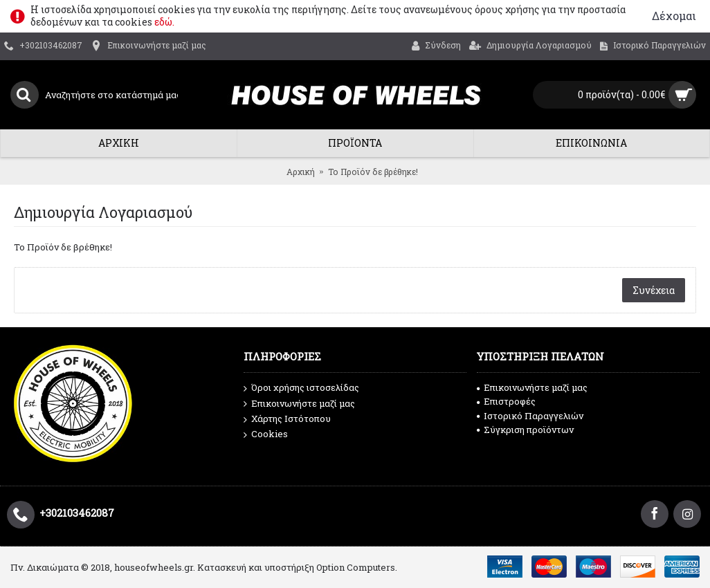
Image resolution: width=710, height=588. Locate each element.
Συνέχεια (654, 290)
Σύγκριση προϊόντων (525, 430)
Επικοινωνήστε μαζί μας (299, 404)
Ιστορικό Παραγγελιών (530, 416)
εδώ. (164, 22)
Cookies (266, 434)
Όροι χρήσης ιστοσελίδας (301, 388)
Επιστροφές (506, 401)
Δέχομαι (674, 16)
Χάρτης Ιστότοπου (287, 419)
